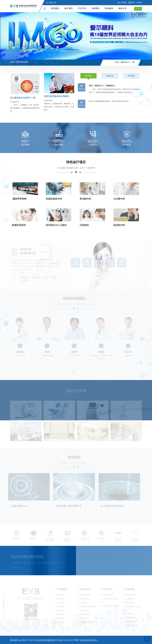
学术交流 (131, 76)
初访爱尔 (55, 8)
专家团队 (96, 8)
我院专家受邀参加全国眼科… (57, 96)
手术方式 (82, 8)
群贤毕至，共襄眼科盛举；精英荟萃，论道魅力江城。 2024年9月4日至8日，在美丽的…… (59, 107)
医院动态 (88, 76)
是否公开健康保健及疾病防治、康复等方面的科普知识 (109, 101)
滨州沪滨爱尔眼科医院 (46, 640)
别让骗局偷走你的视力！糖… (24, 98)
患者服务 (109, 8)
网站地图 (14, 640)
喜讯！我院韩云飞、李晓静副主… (134, 62)
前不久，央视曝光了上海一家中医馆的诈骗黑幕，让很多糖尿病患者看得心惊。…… (25, 108)
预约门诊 (51, 3)
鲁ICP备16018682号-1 (89, 640)
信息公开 (122, 8)
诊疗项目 (69, 8)
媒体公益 (110, 76)
